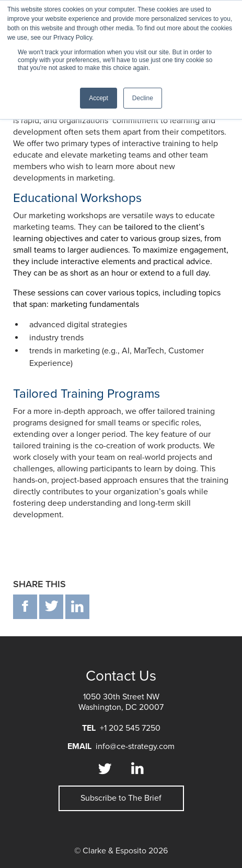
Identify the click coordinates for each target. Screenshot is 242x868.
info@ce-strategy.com (135, 746)
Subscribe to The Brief (121, 798)
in (77, 607)
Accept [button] (99, 98)
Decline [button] (143, 98)
